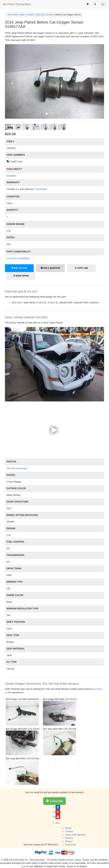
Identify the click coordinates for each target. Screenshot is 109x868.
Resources (70, 845)
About (68, 828)
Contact (69, 831)
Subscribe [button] (54, 801)
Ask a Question (50, 268)
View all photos (18, 468)
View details (41, 189)
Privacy (69, 841)
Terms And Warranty (75, 835)
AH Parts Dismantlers (17, 4)
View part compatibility (18, 258)
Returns (69, 838)
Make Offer (21, 276)
